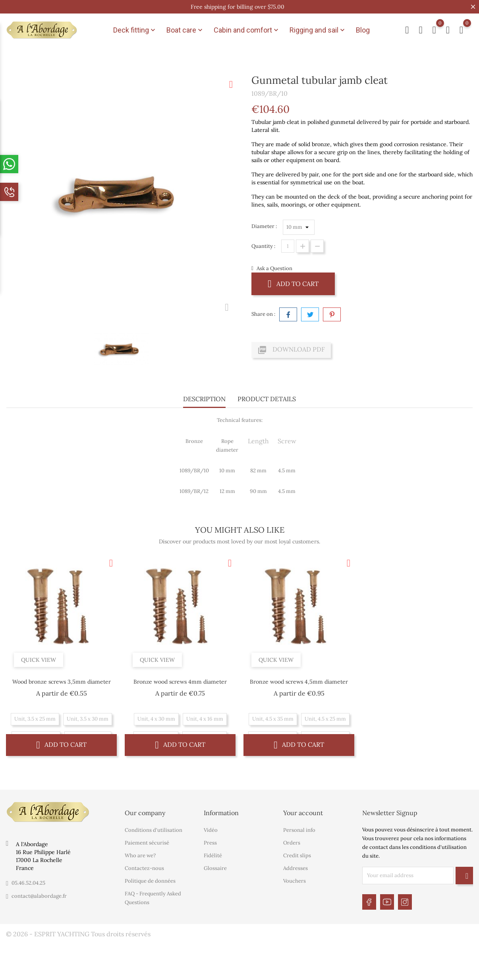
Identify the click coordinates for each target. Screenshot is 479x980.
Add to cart (293, 283)
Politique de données (150, 881)
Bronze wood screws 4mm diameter (180, 682)
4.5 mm (287, 471)
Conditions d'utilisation (154, 830)
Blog (363, 30)
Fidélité (213, 855)
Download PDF (291, 350)
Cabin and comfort (247, 30)
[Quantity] (288, 246)
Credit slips (297, 855)
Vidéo (211, 830)
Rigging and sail (318, 30)
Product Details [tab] (267, 399)
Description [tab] (204, 399)
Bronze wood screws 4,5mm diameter (299, 682)
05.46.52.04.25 (28, 883)
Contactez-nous (144, 868)
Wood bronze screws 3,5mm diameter (62, 682)
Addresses (296, 868)
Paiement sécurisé (147, 843)
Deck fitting (135, 30)
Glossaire (215, 868)
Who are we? (140, 855)
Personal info (299, 830)
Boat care (185, 30)
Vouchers (295, 881)
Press (210, 843)
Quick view (39, 660)
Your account (303, 813)
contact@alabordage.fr (39, 896)
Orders (292, 843)
